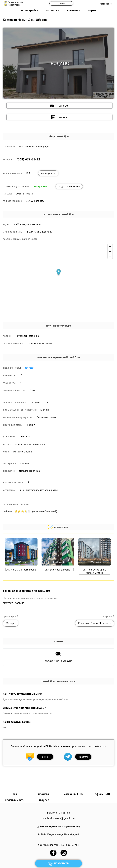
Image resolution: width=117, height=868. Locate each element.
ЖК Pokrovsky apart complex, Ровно (94, 571)
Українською (106, 4)
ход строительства (69, 186)
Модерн (11, 623)
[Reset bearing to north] (110, 256)
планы (59, 117)
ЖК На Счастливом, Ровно (21, 570)
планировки (48, 173)
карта (92, 10)
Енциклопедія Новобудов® (63, 834)
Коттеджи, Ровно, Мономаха (95, 623)
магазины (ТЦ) (73, 794)
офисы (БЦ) (102, 794)
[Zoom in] (110, 247)
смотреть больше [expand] (14, 603)
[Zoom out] (110, 251)
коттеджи (53, 10)
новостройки (30, 10)
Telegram (83, 757)
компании (74, 10)
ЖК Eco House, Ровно (58, 570)
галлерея (60, 106)
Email (45, 757)
